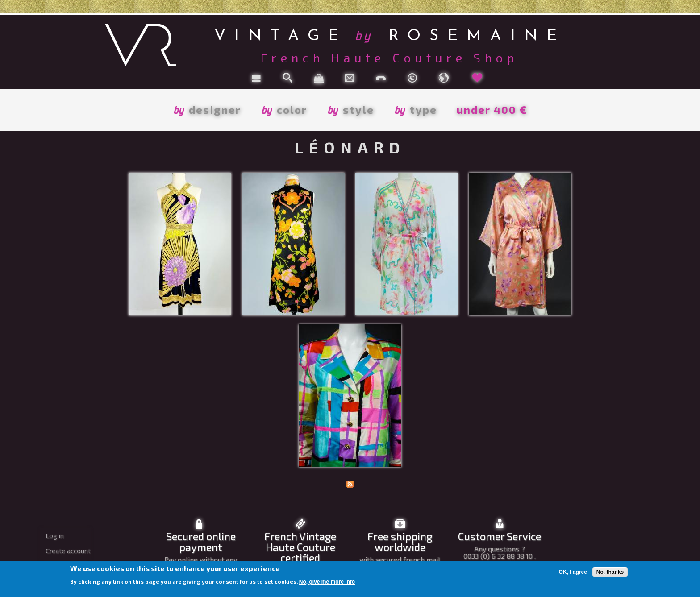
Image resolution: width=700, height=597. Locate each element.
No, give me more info (327, 582)
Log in (55, 536)
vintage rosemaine (390, 35)
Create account (68, 551)
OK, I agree (573, 572)
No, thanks (610, 572)
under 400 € (492, 110)
